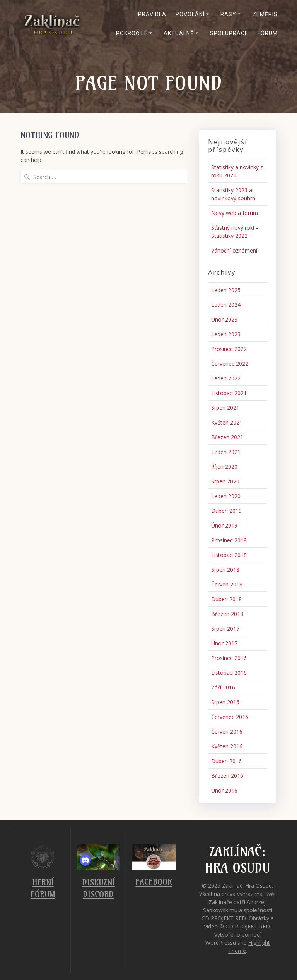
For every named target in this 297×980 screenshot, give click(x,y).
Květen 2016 (227, 746)
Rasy (228, 14)
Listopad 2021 (229, 393)
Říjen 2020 (224, 467)
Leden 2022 (226, 378)
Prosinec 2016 (229, 658)
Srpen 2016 (225, 702)
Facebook (154, 882)
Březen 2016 (227, 776)
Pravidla (152, 14)
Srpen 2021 (225, 408)
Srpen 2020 (225, 481)
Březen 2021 (227, 437)
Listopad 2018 (229, 555)
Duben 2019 (226, 511)
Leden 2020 (226, 496)
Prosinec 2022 (229, 349)
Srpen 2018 (225, 570)
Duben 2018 (226, 599)
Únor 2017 (224, 643)
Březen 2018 (227, 614)
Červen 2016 (227, 732)
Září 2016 (223, 687)
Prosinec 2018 (229, 540)
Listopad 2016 (229, 673)
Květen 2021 (227, 422)
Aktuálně (179, 33)
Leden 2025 (226, 290)
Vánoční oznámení (234, 250)
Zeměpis (265, 14)
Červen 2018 (227, 584)
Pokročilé (132, 33)
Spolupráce (229, 33)
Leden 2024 (226, 305)
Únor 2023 (224, 319)
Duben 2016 (226, 761)
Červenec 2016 (230, 717)
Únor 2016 (224, 790)
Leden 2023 (226, 334)
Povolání (190, 14)
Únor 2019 (224, 525)
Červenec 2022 (230, 364)
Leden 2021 (226, 452)
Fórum (268, 33)
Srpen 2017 (225, 628)
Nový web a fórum (235, 213)
